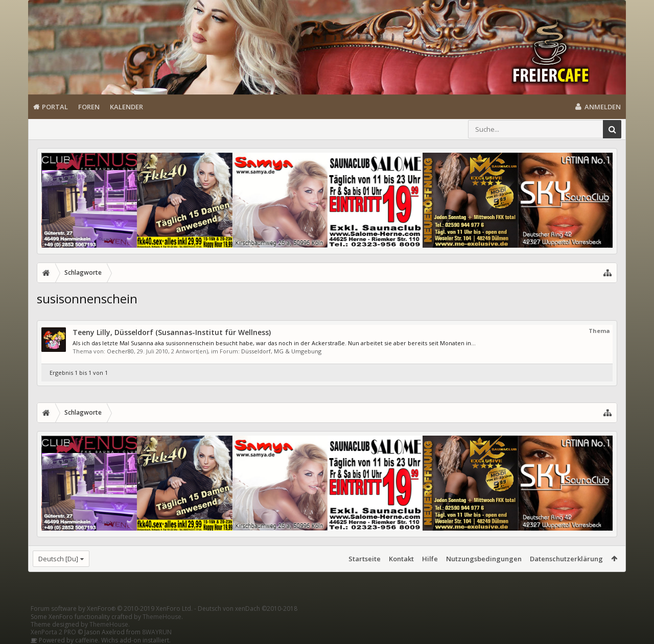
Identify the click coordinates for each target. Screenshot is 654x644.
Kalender (126, 107)
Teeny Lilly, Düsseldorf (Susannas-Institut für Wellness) (172, 332)
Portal (55, 107)
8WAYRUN (157, 632)
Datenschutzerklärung (566, 559)
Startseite (365, 559)
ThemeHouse (162, 617)
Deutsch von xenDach (248, 609)
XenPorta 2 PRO (53, 632)
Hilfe (430, 559)
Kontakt (401, 559)
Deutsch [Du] (58, 559)
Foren (89, 107)
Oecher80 (120, 351)
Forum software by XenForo (112, 609)
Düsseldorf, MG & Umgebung (281, 351)
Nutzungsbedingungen (484, 559)
